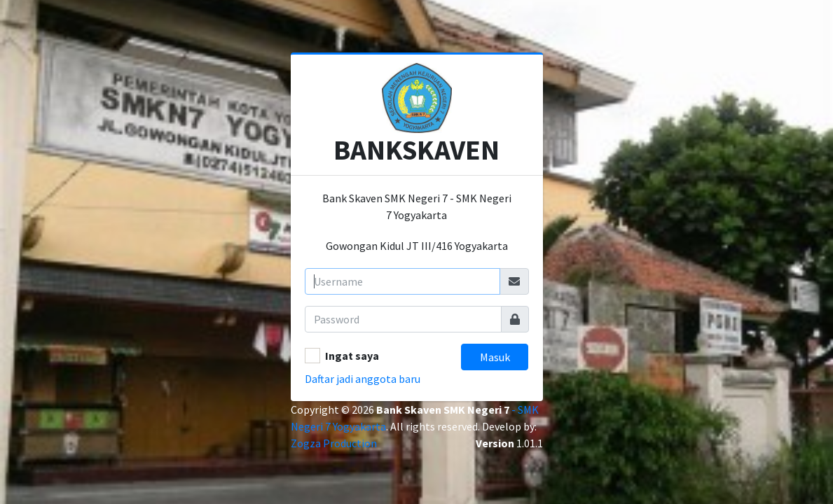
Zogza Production (334, 443)
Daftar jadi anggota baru (363, 379)
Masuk (495, 357)
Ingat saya (352, 356)
